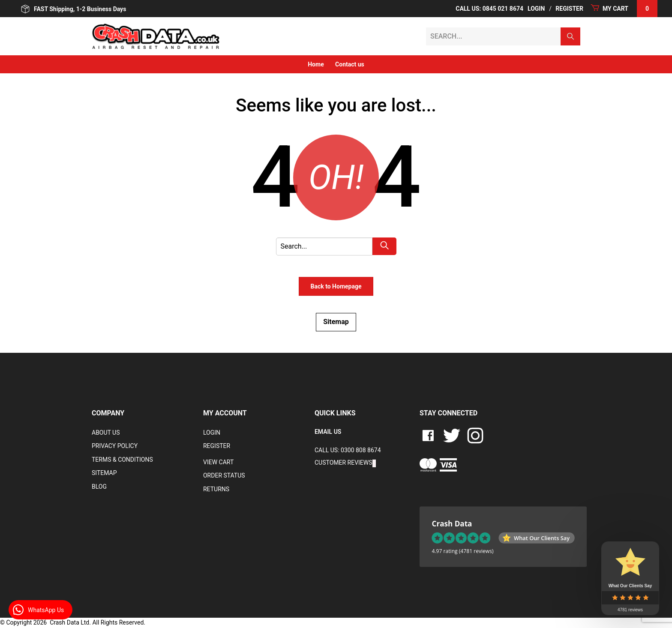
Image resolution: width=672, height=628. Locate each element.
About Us (106, 433)
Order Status (224, 475)
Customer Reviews (343, 463)
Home (316, 64)
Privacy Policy (115, 446)
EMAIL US (328, 432)
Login (536, 9)
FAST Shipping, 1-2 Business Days (73, 9)
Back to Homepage (336, 286)
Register (569, 9)
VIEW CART (218, 462)
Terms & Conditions (122, 460)
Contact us (350, 64)
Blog (99, 487)
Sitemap (336, 322)
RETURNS (216, 489)
